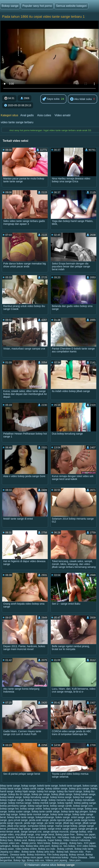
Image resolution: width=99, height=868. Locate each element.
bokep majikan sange (12, 800)
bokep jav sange (41, 794)
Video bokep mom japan (29, 857)
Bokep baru (6, 840)
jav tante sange (53, 823)
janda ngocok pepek (61, 820)
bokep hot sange (46, 791)
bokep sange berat (38, 806)
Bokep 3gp (20, 860)
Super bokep (55, 840)
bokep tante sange (61, 814)
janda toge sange (34, 823)
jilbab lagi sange (72, 823)
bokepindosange (45, 817)
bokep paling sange (85, 803)
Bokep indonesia (36, 855)
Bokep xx (57, 846)
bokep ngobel (65, 803)
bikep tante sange (10, 786)
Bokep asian (7, 849)
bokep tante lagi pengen (74, 811)
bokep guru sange (79, 789)
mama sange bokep (66, 826)
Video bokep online (26, 849)
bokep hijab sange (25, 791)
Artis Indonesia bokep (57, 857)
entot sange (78, 817)
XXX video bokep (86, 846)
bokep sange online (31, 809)
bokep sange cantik (61, 806)
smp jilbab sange (24, 834)
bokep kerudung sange (36, 797)
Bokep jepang (60, 843)
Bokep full (22, 837)
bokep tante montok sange (34, 814)
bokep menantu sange (61, 800)
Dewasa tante (18, 855)
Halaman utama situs (42, 865)
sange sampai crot (31, 832)
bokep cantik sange (33, 789)
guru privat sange (18, 820)
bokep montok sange (44, 803)
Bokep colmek (65, 849)
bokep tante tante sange (21, 817)
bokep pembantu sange (13, 806)
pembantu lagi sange (19, 829)
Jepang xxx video (10, 852)
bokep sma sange (74, 809)
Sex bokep (69, 846)
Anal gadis (27, 115)
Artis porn (45, 846)
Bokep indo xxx (35, 860)
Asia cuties (44, 115)
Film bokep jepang (57, 855)
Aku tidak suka (81, 99)
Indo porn (76, 837)
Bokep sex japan (86, 834)
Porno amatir (36, 837)
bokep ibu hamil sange (69, 791)
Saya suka (51, 99)
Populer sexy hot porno (37, 6)
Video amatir (63, 115)
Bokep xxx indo (47, 849)
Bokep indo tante (84, 849)
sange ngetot (70, 829)
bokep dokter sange (56, 789)
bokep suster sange (19, 811)
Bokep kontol (7, 837)
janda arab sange (39, 820)
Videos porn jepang (57, 860)
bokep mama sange (36, 800)
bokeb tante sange (47, 786)
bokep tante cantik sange (46, 811)
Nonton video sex (10, 843)
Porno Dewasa (79, 857)
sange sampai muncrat (56, 832)
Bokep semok (77, 855)
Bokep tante (28, 852)
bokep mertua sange (20, 803)
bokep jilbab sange (62, 794)
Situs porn (75, 860)
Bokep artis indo (46, 852)
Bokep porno (29, 843)
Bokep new (18, 846)
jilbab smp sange (17, 826)
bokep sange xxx (53, 809)
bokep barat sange (10, 789)
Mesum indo (77, 852)
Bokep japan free (65, 834)
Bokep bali (62, 852)
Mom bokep (44, 843)
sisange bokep (78, 832)
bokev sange (63, 817)
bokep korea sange (61, 797)
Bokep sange (10, 6)
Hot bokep (63, 837)
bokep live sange (83, 797)
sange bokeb (39, 829)
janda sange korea (84, 820)
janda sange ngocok (11, 823)
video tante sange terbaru (17, 122)
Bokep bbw (32, 846)
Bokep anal (21, 840)
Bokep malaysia (37, 840)
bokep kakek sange (11, 797)
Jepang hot (90, 837)
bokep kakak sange (85, 794)
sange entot (54, 829)
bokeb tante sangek (70, 786)
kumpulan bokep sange (41, 826)
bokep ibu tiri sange (19, 794)
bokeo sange (90, 786)
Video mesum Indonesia (77, 840)
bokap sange (28, 786)
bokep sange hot (9, 809)
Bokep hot (50, 837)
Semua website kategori (71, 6)
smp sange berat (45, 834)
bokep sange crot (83, 806)
